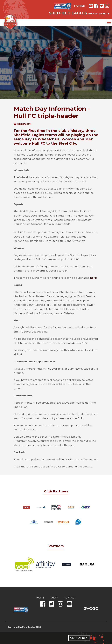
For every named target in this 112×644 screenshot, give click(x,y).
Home (40, 598)
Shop (54, 598)
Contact (70, 598)
